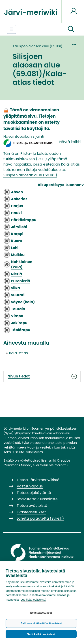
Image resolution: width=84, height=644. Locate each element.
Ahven (17, 192)
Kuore (16, 241)
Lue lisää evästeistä (33, 600)
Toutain (18, 309)
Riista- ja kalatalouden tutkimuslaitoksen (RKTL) (32, 156)
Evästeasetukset (41, 613)
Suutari (18, 295)
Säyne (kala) (23, 302)
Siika (15, 288)
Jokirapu (19, 323)
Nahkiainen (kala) (22, 264)
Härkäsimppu (24, 220)
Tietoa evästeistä (32, 506)
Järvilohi (19, 227)
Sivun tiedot (42, 376)
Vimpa (17, 316)
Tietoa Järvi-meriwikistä (38, 480)
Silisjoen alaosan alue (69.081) (39, 46)
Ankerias (19, 199)
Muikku (18, 255)
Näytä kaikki (70, 142)
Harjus (17, 206)
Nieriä (16, 274)
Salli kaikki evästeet (41, 634)
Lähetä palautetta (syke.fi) (40, 518)
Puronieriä (21, 281)
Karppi (17, 234)
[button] (71, 29)
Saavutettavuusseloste (37, 499)
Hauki (16, 213)
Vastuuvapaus (30, 486)
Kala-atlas (19, 353)
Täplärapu (21, 330)
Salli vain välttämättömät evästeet (41, 623)
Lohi (15, 248)
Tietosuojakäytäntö (34, 493)
